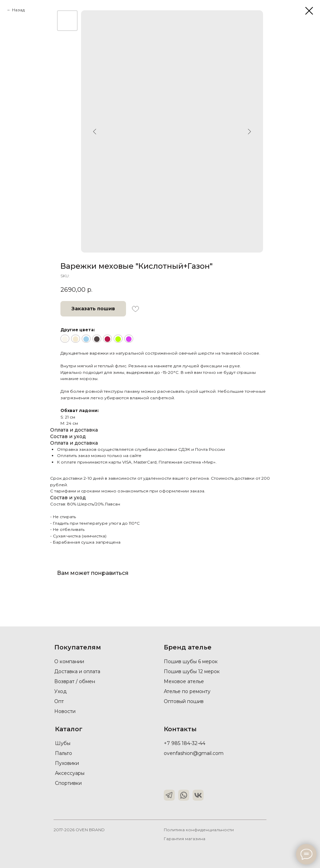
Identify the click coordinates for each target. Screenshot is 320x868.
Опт (59, 701)
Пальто (64, 753)
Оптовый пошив (184, 701)
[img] (169, 795)
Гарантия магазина (185, 839)
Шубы (63, 743)
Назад (18, 10)
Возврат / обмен (75, 681)
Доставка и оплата (77, 671)
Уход (60, 691)
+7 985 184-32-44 (185, 743)
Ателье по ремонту (187, 691)
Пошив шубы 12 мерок (192, 671)
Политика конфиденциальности (199, 830)
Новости (65, 711)
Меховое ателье (184, 681)
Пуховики (67, 763)
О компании (69, 661)
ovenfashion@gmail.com (194, 753)
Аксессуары (70, 773)
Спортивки (68, 783)
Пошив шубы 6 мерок (191, 661)
